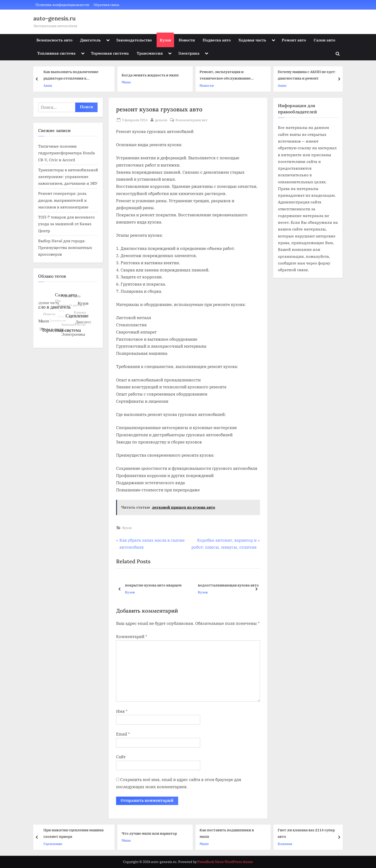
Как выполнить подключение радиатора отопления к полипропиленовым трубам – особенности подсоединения (72, 76)
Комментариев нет (191, 120)
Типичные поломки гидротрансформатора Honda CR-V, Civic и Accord (67, 153)
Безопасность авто (54, 40)
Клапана (286, 843)
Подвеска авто (217, 40)
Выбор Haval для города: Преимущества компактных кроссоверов (65, 247)
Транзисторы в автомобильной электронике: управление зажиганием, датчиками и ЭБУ (68, 177)
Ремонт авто (294, 40)
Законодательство (134, 40)
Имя (122, 711)
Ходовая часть (252, 40)
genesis (161, 120)
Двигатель (90, 40)
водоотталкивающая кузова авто (228, 585)
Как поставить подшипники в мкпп (228, 833)
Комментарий (132, 637)
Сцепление (54, 843)
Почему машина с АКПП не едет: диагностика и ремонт (307, 75)
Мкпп (127, 82)
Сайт (121, 757)
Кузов (165, 40)
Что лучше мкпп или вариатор (150, 833)
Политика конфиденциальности (62, 5)
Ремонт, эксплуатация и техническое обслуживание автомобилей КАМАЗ (226, 76)
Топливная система (56, 53)
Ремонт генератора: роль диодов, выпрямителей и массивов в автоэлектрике (63, 200)
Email (123, 734)
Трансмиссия (150, 53)
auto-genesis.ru (55, 18)
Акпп (48, 85)
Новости (187, 40)
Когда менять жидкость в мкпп (151, 75)
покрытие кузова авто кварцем (153, 585)
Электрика (189, 53)
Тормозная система (110, 53)
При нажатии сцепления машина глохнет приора (74, 833)
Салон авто (324, 40)
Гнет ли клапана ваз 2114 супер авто (307, 833)
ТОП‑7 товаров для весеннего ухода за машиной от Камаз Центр (66, 224)
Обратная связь (106, 5)
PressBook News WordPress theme (225, 862)
